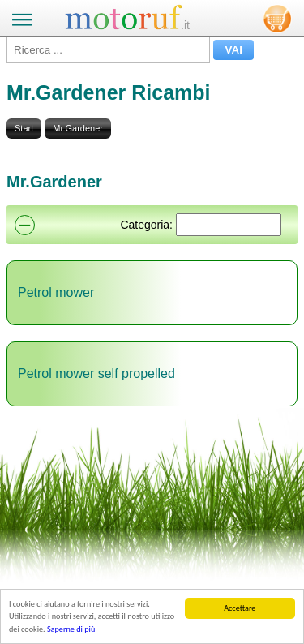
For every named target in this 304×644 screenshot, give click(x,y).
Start (24, 128)
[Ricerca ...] (108, 50)
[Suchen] (229, 225)
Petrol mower (56, 292)
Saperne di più (71, 630)
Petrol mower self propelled (96, 374)
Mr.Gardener (78, 128)
